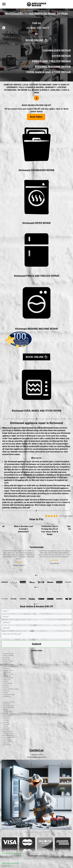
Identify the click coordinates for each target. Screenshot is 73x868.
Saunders (6, 722)
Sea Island (6, 724)
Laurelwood (7, 696)
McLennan (6, 704)
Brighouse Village (9, 665)
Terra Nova (7, 739)
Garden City (7, 680)
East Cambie (7, 676)
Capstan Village (8, 670)
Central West (7, 672)
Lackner (6, 693)
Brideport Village (8, 661)
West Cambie (7, 741)
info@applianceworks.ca (37, 757)
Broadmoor (7, 668)
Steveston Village (8, 735)
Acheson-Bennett (8, 655)
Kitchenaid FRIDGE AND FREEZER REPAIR (36, 276)
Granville (6, 685)
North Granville (8, 715)
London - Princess (9, 702)
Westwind (6, 743)
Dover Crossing (8, 674)
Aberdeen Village (8, 654)
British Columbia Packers (11, 667)
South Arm (7, 728)
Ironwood (6, 691)
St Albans (6, 730)
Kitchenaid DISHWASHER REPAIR (36, 170)
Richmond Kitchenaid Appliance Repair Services (37, 13)
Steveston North (8, 732)
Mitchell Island (8, 711)
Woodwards (7, 745)
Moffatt (6, 713)
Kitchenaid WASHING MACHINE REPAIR (36, 329)
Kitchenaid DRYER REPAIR (36, 223)
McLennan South (8, 708)
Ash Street (6, 657)
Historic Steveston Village (11, 689)
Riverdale (6, 721)
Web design (6, 863)
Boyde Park (7, 659)
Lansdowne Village (9, 695)
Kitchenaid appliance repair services (24, 462)
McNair (6, 709)
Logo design (15, 863)
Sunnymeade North (9, 737)
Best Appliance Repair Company (12, 853)
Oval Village (7, 717)
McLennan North (8, 706)
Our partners (6, 866)
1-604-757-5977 (37, 755)
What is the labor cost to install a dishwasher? (50, 529)
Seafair (5, 726)
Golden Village (8, 683)
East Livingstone (8, 678)
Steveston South (8, 734)
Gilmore (6, 682)
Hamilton (6, 687)
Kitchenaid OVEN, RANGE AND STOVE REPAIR (37, 411)
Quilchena (6, 719)
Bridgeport (6, 663)
